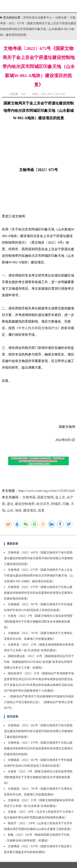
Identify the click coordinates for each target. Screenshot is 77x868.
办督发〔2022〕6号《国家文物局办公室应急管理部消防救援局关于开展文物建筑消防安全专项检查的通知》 (38, 622)
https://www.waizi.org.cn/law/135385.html (46, 491)
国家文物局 (45, 497)
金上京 (60, 497)
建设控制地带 (25, 504)
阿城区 (56, 504)
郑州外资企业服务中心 (38, 18)
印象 (66, 504)
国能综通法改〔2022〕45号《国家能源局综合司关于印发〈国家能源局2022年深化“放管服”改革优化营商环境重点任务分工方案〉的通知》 (39, 662)
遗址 (10, 504)
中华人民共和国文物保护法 (38, 328)
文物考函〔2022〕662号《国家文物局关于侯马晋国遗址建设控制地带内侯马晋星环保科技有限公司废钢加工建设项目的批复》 (38, 558)
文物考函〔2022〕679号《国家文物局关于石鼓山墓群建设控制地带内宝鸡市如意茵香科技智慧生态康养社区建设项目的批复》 (38, 593)
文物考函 (29, 497)
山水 (10, 510)
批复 (41, 510)
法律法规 (61, 18)
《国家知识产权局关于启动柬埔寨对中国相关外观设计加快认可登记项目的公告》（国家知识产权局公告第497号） (39, 702)
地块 (18, 510)
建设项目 (30, 510)
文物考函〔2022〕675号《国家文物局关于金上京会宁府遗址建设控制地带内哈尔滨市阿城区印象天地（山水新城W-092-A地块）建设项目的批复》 (38, 576)
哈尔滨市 (43, 504)
